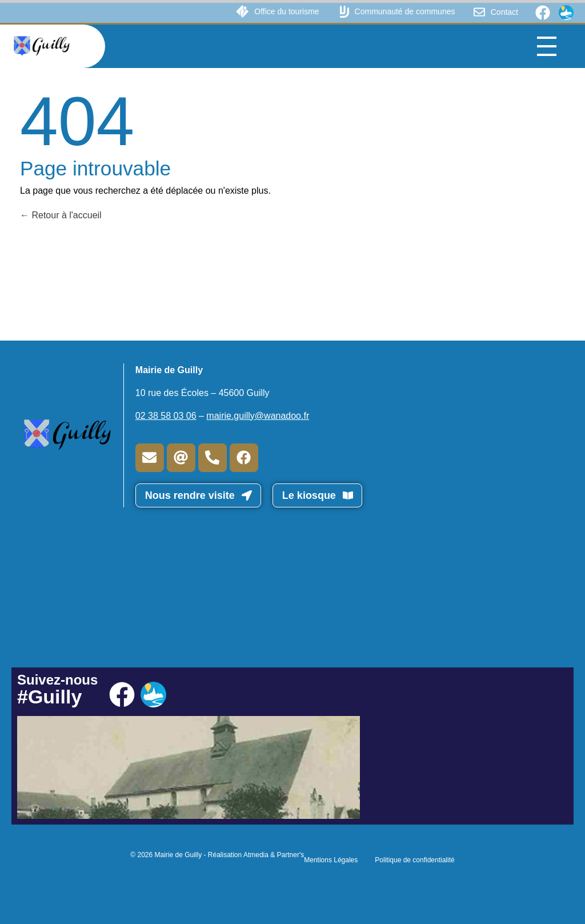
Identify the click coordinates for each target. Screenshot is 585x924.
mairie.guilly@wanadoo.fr (258, 416)
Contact (504, 12)
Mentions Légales (331, 860)
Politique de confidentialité (414, 860)
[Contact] (479, 12)
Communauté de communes (405, 11)
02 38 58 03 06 (166, 416)
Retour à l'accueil (61, 215)
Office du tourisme (287, 11)
